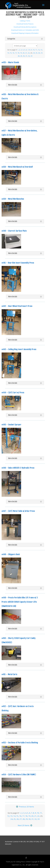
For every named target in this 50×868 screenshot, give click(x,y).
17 (16, 53)
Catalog (22, 21)
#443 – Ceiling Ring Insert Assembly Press (19, 349)
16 (13, 53)
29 (21, 56)
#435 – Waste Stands (10, 62)
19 (21, 53)
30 (24, 56)
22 (29, 53)
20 (24, 53)
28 (19, 56)
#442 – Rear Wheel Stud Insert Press (17, 306)
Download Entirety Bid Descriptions (25, 27)
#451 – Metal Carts (9, 674)
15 (11, 53)
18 (18, 53)
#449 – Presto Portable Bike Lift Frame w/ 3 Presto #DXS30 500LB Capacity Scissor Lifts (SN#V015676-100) (20, 602)
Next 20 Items (24, 825)
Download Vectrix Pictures (25, 24)
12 (39, 50)
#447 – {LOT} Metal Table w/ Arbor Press (18, 511)
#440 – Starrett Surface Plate (14, 231)
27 (42, 53)
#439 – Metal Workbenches (13, 199)
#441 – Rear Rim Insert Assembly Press (18, 263)
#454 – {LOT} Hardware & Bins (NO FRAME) (19, 775)
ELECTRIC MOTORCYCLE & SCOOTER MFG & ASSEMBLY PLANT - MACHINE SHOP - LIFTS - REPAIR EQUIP (25, 15)
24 (34, 53)
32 (29, 56)
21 (26, 53)
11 (36, 50)
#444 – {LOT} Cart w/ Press (13, 393)
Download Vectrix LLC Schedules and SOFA (25, 30)
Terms (28, 21)
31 (26, 56)
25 (36, 53)
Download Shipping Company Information (25, 33)
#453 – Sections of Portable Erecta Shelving (20, 743)
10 (34, 50)
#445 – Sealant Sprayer (11, 425)
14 (8, 53)
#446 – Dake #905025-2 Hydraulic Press (18, 468)
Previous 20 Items (26, 807)
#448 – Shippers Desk (11, 554)
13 (41, 50)
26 (39, 53)
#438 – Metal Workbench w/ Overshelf (17, 167)
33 (31, 56)
